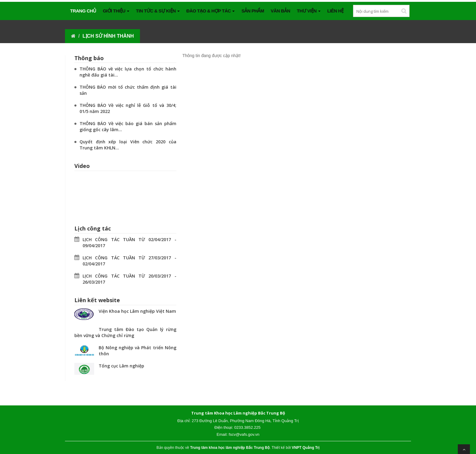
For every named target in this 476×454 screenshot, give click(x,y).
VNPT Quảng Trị (306, 448)
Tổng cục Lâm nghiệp (121, 366)
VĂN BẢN (280, 11)
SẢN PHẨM (253, 11)
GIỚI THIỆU (116, 11)
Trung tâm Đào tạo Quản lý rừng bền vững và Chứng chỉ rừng (125, 332)
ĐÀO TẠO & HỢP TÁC (211, 11)
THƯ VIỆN (309, 11)
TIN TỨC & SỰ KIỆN (158, 11)
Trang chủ (83, 11)
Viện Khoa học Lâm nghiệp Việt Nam (137, 311)
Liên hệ (335, 11)
